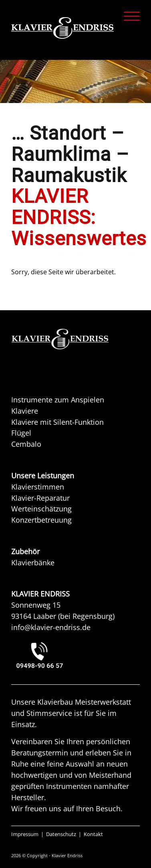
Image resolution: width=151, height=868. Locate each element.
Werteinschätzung (41, 509)
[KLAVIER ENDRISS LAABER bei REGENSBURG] (76, 655)
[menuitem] (128, 16)
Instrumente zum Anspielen (58, 400)
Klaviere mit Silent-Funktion (57, 422)
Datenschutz (61, 834)
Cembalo (26, 444)
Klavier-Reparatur (40, 498)
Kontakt (93, 834)
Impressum (25, 834)
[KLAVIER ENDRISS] (62, 28)
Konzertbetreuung (41, 520)
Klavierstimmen (38, 487)
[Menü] (128, 16)
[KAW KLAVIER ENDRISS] (71, 339)
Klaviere (25, 411)
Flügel (21, 433)
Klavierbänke (33, 563)
